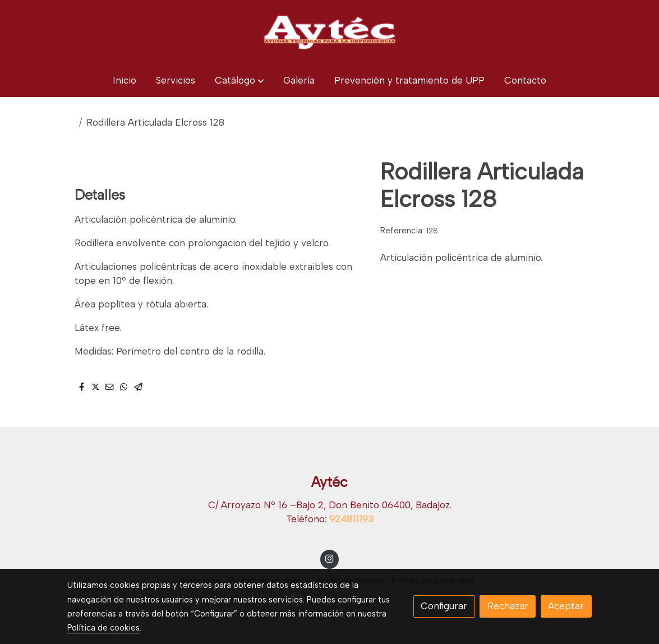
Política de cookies (103, 628)
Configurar (444, 606)
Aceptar (566, 606)
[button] (239, 81)
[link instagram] (330, 558)
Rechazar (508, 606)
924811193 (351, 519)
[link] (329, 32)
